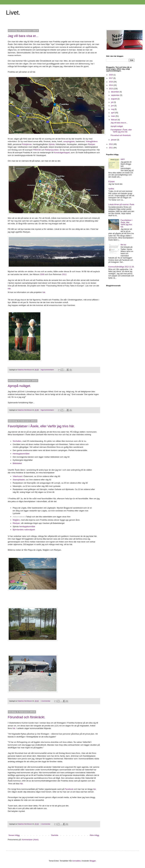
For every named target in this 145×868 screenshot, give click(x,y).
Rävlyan (91, 144)
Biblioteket (17, 463)
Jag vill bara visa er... (23, 36)
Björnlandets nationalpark (24, 530)
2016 (111, 82)
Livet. (13, 13)
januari (114, 140)
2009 (42, 274)
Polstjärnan (27, 144)
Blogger (93, 861)
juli (112, 102)
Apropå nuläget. (19, 386)
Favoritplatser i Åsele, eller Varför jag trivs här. (41, 426)
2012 (64, 274)
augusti (114, 99)
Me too (123, 245)
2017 (111, 78)
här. (9, 289)
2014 (111, 85)
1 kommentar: (46, 701)
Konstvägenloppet (62, 153)
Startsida (55, 835)
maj (113, 109)
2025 (111, 75)
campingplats (69, 141)
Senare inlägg (14, 835)
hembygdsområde (27, 526)
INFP (123, 159)
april (113, 113)
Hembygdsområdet (21, 454)
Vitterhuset (18, 476)
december (115, 92)
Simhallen (17, 441)
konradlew (77, 861)
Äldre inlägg (94, 835)
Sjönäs (52, 144)
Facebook (69, 789)
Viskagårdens (92, 141)
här (14, 728)
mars (113, 116)
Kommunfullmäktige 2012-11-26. (121, 267)
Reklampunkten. (52, 150)
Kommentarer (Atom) (30, 840)
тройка (111, 189)
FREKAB (37, 150)
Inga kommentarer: (48, 370)
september (116, 95)
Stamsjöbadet (19, 480)
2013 (111, 89)
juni (113, 106)
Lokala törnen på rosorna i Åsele (121, 205)
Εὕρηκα (111, 182)
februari (114, 120)
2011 (111, 148)
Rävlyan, (17, 523)
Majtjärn (16, 520)
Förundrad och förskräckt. (27, 717)
